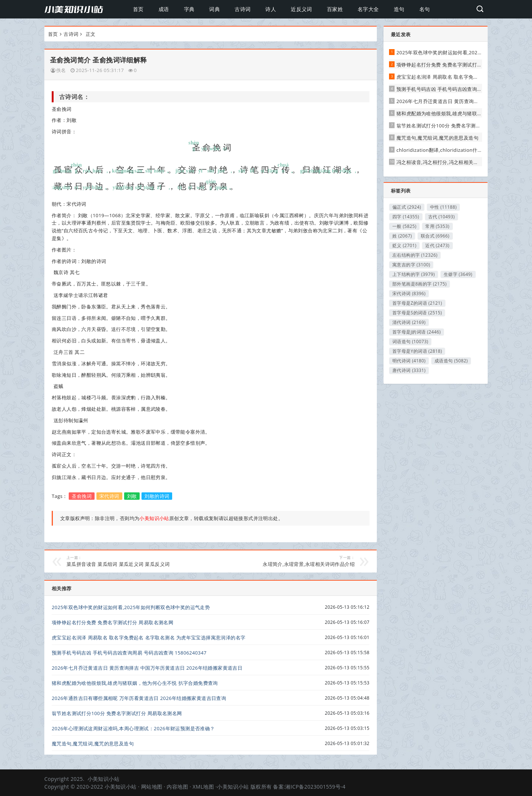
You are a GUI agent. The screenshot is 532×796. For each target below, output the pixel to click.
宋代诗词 (109, 496)
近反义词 (301, 9)
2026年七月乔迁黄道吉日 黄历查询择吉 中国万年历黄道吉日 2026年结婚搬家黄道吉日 (147, 668)
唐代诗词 (409, 370)
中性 (444, 207)
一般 (404, 226)
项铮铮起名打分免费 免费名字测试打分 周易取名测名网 (112, 622)
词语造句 (410, 341)
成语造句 (451, 361)
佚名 (61, 70)
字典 (189, 9)
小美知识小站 (103, 779)
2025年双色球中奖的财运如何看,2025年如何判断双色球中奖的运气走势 (131, 607)
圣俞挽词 (82, 496)
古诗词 (243, 9)
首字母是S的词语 (417, 313)
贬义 (404, 245)
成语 (164, 9)
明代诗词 (409, 361)
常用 (437, 226)
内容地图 (177, 787)
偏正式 (407, 207)
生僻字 (458, 274)
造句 (399, 9)
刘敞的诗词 (157, 496)
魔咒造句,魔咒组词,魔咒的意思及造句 (93, 744)
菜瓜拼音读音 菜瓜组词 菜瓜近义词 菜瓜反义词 (133, 561)
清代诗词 (409, 322)
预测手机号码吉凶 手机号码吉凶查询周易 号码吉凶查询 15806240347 (129, 653)
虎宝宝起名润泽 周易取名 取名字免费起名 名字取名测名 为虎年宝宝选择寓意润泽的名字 (149, 638)
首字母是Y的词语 (417, 351)
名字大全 (368, 9)
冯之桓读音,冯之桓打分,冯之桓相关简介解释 (445, 162)
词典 (214, 9)
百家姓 (335, 9)
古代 (442, 217)
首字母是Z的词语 (417, 303)
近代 (437, 245)
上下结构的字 (414, 274)
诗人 (271, 9)
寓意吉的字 (411, 265)
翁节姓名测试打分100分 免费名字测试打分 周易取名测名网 (117, 713)
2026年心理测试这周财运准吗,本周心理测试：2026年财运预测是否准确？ (133, 728)
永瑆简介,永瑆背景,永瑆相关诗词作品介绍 (288, 561)
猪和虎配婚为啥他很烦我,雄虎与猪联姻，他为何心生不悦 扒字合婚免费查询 (135, 683)
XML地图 (203, 787)
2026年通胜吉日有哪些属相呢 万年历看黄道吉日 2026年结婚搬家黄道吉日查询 (139, 698)
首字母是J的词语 (417, 332)
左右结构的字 (415, 255)
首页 (138, 9)
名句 (425, 9)
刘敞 (132, 496)
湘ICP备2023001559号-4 (315, 787)
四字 (406, 217)
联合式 (435, 236)
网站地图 (152, 787)
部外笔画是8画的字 (420, 284)
